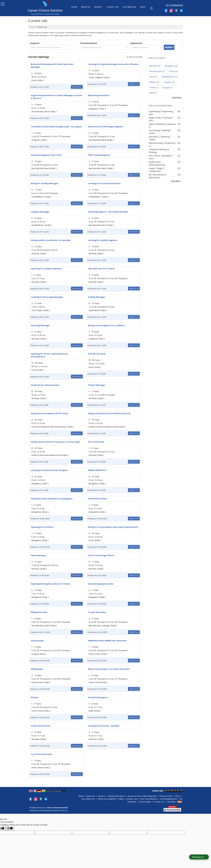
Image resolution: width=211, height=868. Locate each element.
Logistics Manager (40, 212)
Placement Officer (98, 499)
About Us (86, 7)
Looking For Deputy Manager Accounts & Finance (113, 64)
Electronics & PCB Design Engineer (106, 127)
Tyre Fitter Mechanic (42, 754)
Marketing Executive (99, 95)
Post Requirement (169, 799)
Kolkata (153, 82)
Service (99, 7)
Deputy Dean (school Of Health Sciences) (109, 413)
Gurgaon (168, 82)
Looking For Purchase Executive (104, 183)
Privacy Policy (166, 796)
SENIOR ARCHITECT (97, 470)
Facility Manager (97, 297)
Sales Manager (38, 555)
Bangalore (170, 66)
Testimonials (145, 802)
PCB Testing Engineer (99, 155)
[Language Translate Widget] (57, 791)
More (144, 7)
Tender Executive (97, 612)
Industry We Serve (116, 796)
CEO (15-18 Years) (97, 354)
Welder (35, 697)
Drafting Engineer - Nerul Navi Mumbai (108, 212)
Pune (152, 77)
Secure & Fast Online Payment (142, 796)
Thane (152, 87)
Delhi (152, 93)
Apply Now (77, 87)
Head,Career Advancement (45, 385)
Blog (121, 799)
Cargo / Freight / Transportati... (157, 170)
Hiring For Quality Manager (45, 183)
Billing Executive (39, 612)
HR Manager (37, 669)
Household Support (98, 697)
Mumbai (153, 66)
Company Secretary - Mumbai (104, 726)
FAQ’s (178, 796)
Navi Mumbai (155, 71)
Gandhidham (168, 77)
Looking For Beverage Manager (47, 297)
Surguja (166, 87)
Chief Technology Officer (101, 555)
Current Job (113, 7)
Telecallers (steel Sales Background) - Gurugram (56, 127)
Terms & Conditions (107, 799)
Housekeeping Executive (101, 584)
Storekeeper (37, 641)
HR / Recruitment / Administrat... (158, 176)
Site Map (171, 802)
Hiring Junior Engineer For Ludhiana (106, 325)
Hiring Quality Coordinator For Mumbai (51, 240)
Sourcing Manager (40, 325)
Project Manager (97, 385)
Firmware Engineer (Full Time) (46, 155)
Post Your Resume (149, 799)
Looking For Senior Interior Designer (49, 470)
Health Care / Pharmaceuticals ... (158, 163)
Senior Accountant (41, 726)
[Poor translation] (10, 828)
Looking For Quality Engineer (103, 240)
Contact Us (159, 802)
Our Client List (129, 7)
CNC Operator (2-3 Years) (101, 269)
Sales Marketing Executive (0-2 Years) (51, 584)
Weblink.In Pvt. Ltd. (60, 810)
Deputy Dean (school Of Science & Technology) (55, 442)
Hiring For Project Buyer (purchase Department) (113, 527)
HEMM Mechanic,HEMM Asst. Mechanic (107, 641)
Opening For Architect (42, 527)
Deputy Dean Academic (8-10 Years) (49, 413)
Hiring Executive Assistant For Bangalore (52, 499)
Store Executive (96, 442)
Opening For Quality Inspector (46, 269)
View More (177, 97)
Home (74, 7)
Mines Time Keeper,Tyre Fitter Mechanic (109, 669)
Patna (172, 71)
